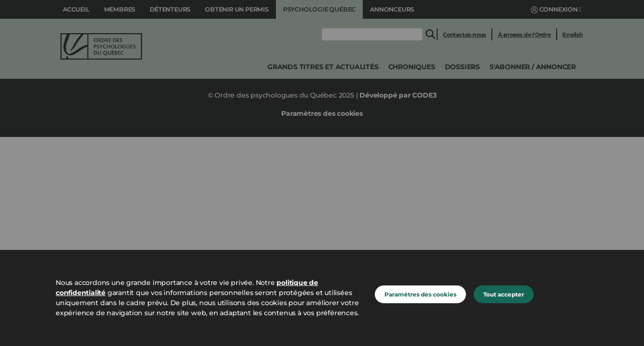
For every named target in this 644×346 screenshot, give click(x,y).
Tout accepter (504, 294)
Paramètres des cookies (420, 294)
